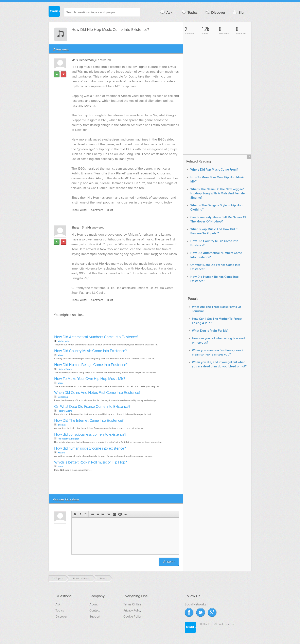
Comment (97, 210)
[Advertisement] (100, 327)
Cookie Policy (132, 617)
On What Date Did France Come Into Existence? (92, 407)
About (93, 604)
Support (95, 617)
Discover (215, 12)
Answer (169, 562)
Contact (94, 610)
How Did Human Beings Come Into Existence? (91, 365)
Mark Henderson (83, 60)
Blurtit (54, 12)
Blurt (110, 210)
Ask (166, 12)
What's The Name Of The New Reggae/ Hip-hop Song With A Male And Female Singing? (217, 194)
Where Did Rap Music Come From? (214, 170)
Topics (189, 12)
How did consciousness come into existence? (90, 435)
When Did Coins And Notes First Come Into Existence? (97, 393)
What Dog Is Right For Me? (210, 331)
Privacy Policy (132, 610)
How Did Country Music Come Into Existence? (90, 351)
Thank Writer (79, 210)
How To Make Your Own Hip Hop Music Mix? (90, 379)
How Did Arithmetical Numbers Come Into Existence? (96, 337)
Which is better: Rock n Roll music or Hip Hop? (90, 462)
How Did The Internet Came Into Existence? (89, 421)
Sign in (241, 12)
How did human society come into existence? (90, 448)
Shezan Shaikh (81, 228)
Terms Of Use (132, 604)
